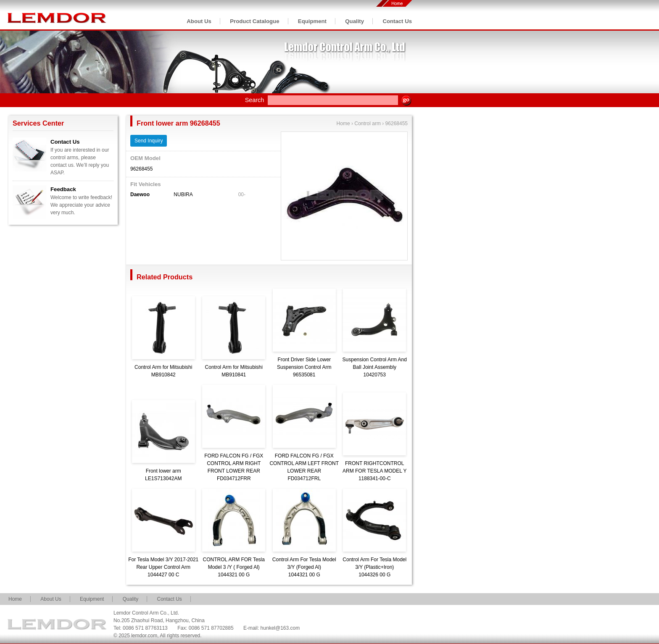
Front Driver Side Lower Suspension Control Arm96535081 (304, 367)
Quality (355, 21)
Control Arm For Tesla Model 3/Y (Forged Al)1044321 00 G (304, 567)
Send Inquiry (149, 141)
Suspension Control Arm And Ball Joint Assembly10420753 (375, 367)
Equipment (312, 21)
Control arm (368, 124)
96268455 (397, 124)
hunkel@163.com (280, 628)
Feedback (63, 189)
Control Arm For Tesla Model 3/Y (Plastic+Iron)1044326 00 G (374, 567)
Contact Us (397, 21)
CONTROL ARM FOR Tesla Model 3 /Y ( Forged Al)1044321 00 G (234, 567)
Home (343, 124)
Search (255, 100)
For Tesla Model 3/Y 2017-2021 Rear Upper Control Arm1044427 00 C (163, 567)
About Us (199, 21)
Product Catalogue (254, 21)
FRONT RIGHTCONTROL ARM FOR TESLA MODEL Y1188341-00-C (374, 471)
